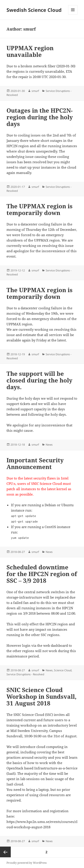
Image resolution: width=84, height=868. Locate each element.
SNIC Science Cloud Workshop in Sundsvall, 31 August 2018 (42, 696)
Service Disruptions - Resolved (25, 674)
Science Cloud (63, 670)
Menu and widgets (73, 14)
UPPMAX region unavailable (30, 51)
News (49, 445)
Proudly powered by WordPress (27, 863)
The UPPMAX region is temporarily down (40, 209)
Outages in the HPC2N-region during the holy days (40, 117)
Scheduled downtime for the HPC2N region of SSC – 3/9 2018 (42, 574)
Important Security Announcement (35, 463)
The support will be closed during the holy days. (39, 380)
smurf (35, 91)
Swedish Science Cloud (34, 10)
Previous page (5, 852)
